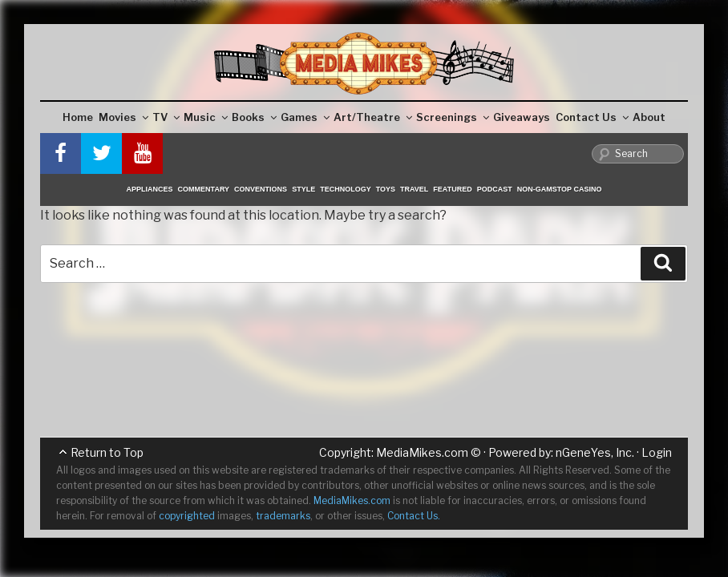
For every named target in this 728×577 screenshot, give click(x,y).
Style (303, 189)
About (649, 117)
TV (166, 117)
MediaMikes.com (422, 452)
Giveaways (522, 117)
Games (305, 117)
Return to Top (107, 452)
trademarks (283, 516)
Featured (452, 189)
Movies (123, 117)
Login (657, 452)
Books (254, 117)
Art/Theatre (373, 117)
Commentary (204, 189)
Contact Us (592, 117)
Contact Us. (414, 516)
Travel (414, 189)
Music (206, 117)
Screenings (453, 117)
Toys (386, 189)
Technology (346, 189)
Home (78, 117)
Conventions (261, 189)
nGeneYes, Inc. (595, 452)
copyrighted (187, 516)
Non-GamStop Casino (560, 189)
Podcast (495, 189)
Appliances (150, 189)
